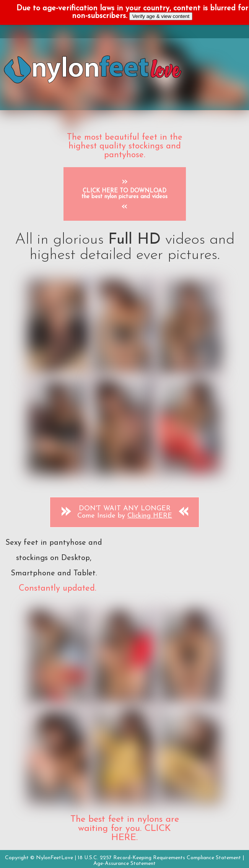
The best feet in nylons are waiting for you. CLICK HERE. (125, 829)
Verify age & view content (161, 16)
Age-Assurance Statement (124, 864)
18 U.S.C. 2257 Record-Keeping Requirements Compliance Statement (159, 858)
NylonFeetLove (55, 858)
